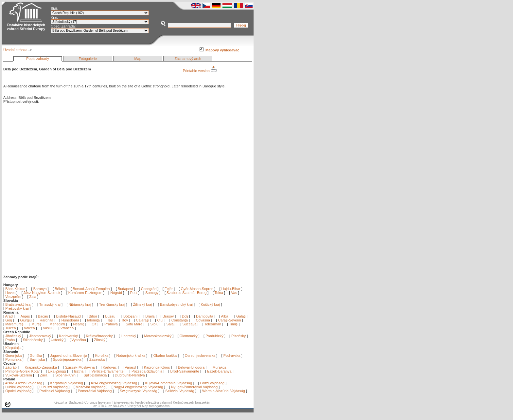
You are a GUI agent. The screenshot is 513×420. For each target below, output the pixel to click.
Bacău (44, 316)
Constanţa (180, 320)
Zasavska (97, 359)
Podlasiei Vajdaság (55, 391)
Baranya (40, 289)
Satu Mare (134, 324)
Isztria (79, 371)
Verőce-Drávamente (108, 371)
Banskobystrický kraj (176, 304)
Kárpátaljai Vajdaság (67, 383)
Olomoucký (189, 336)
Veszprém (13, 297)
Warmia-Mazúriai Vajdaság (224, 391)
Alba (225, 316)
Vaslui (48, 328)
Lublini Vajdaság (18, 387)
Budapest (125, 289)
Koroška (102, 356)
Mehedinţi (58, 324)
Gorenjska (13, 356)
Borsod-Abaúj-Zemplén (91, 289)
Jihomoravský (40, 336)
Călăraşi (143, 320)
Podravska (232, 356)
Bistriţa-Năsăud (69, 316)
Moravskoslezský (158, 336)
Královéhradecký (99, 336)
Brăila (150, 316)
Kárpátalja (13, 348)
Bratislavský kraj (18, 304)
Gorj (9, 320)
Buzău (111, 316)
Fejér (169, 289)
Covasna (203, 320)
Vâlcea (30, 328)
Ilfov (125, 320)
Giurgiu (26, 320)
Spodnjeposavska (67, 359)
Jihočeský (13, 336)
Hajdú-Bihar (231, 289)
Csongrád (149, 289)
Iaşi (111, 320)
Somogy (152, 293)
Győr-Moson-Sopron (197, 289)
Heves (10, 293)
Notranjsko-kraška (131, 356)
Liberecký (128, 336)
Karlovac (110, 367)
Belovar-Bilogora (191, 367)
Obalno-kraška (165, 356)
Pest (134, 293)
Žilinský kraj (143, 304)
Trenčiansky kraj (112, 304)
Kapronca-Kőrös (157, 367)
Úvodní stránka (15, 50)
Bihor (93, 316)
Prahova (112, 324)
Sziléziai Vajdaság (180, 391)
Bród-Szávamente (185, 371)
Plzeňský (239, 336)
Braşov (169, 316)
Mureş (37, 324)
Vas (234, 293)
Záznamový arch (188, 59)
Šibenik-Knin (65, 375)
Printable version (200, 71)
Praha (10, 340)
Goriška (36, 356)
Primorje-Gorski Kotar (23, 371)
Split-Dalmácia (95, 375)
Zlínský (100, 340)
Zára (44, 375)
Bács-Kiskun (15, 289)
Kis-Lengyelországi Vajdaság (114, 383)
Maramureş (15, 324)
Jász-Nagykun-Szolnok (42, 293)
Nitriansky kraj (80, 304)
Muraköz (219, 367)
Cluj (161, 320)
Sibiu (155, 324)
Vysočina (79, 340)
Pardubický (214, 336)
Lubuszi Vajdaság (54, 387)
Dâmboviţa (205, 316)
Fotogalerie (88, 59)
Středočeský (33, 340)
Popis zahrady (38, 59)
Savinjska (37, 359)
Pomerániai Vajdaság (95, 391)
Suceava (190, 324)
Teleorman (213, 324)
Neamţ (79, 324)
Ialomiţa (94, 320)
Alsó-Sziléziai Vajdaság (24, 383)
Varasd (130, 367)
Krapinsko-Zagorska (41, 367)
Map (138, 59)
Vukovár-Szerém (19, 375)
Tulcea (11, 328)
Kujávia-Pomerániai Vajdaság (169, 383)
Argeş (26, 316)
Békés (60, 289)
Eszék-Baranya (219, 371)
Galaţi (241, 316)
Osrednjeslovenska (200, 356)
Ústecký (57, 340)
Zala (33, 297)
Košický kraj (210, 304)
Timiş (234, 324)
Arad (9, 316)
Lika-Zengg (57, 371)
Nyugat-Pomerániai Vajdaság (194, 387)
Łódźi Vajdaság (212, 383)
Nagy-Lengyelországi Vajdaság (138, 387)
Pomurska (14, 359)
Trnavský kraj (50, 304)
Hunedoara (71, 320)
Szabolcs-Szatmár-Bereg (186, 293)
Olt (94, 324)
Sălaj (171, 324)
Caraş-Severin (230, 320)
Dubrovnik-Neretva (130, 375)
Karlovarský (69, 336)
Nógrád (116, 293)
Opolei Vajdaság (18, 391)
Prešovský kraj (17, 308)
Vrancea (68, 328)
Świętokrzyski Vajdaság (139, 391)
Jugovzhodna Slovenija (69, 356)
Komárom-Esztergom (85, 293)
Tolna (219, 293)
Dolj (186, 316)
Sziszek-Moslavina (80, 367)
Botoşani (131, 316)
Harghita (47, 320)
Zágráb (11, 367)
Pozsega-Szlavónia (147, 371)
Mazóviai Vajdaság (91, 387)
